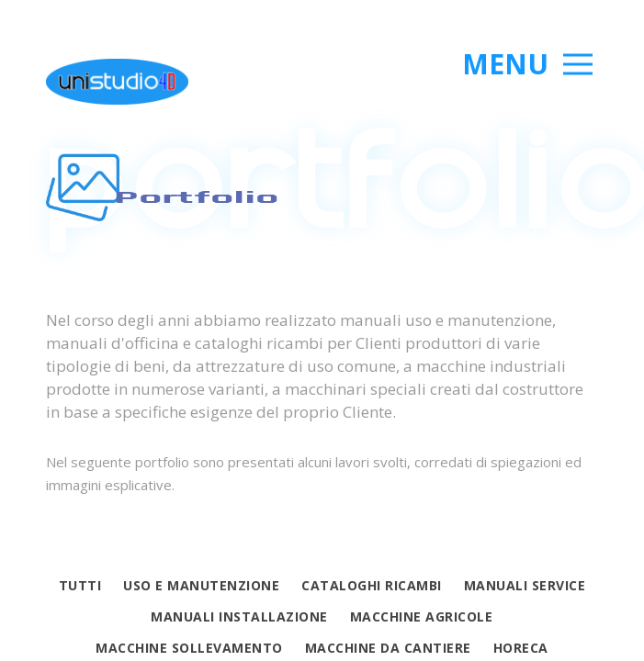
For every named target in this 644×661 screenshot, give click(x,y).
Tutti (80, 585)
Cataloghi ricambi (372, 585)
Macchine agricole (422, 616)
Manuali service (525, 585)
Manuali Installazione (239, 616)
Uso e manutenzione (201, 585)
